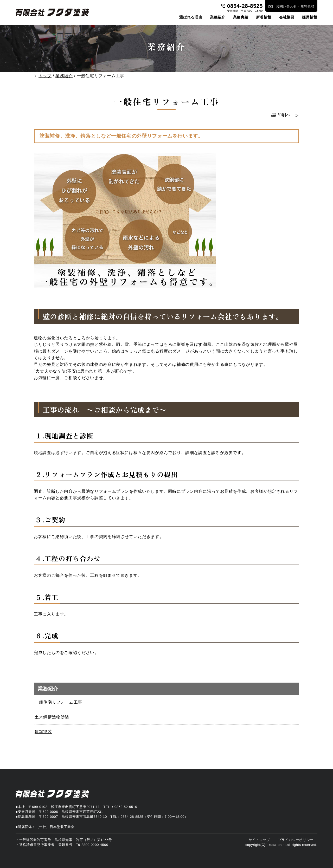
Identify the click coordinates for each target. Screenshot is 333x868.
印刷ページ (288, 115)
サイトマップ (259, 840)
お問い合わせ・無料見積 (295, 6)
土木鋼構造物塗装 (52, 717)
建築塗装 (43, 732)
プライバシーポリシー (296, 840)
